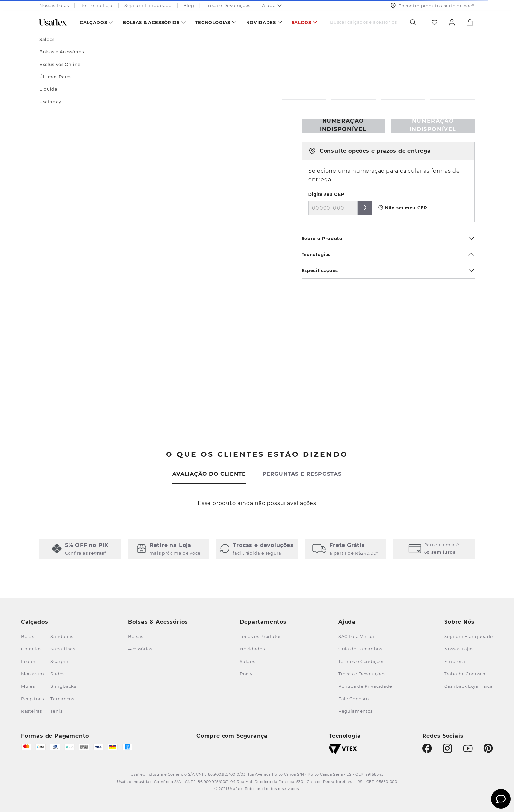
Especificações (388, 270)
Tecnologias (213, 22)
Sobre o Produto (388, 238)
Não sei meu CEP (402, 208)
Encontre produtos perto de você (433, 6)
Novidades (261, 22)
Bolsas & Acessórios (151, 22)
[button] (80, 549)
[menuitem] (96, 22)
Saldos (302, 22)
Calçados (93, 22)
